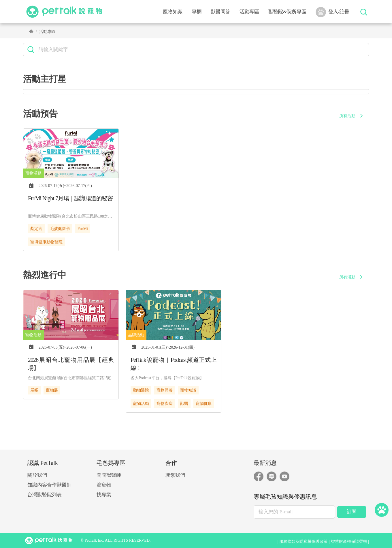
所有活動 (352, 116)
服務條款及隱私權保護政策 (304, 542)
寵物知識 (188, 390)
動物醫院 (141, 390)
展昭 (34, 390)
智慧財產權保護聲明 (349, 542)
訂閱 (352, 512)
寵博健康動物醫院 (46, 242)
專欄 (197, 12)
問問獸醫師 (109, 475)
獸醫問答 (220, 12)
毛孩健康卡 (60, 229)
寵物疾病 (165, 404)
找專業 (104, 495)
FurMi (83, 229)
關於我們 (37, 475)
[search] (201, 50)
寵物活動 (141, 404)
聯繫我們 (175, 475)
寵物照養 (165, 390)
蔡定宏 (36, 229)
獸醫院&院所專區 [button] (287, 12)
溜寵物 (104, 485)
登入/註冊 (332, 12)
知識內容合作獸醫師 (49, 485)
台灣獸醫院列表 (45, 495)
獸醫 (184, 404)
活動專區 (249, 12)
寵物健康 (204, 404)
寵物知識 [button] (173, 12)
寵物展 (52, 390)
